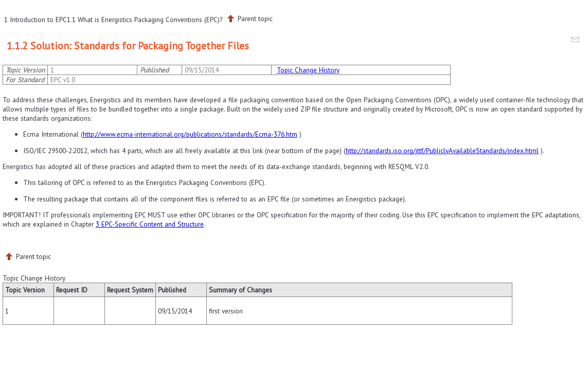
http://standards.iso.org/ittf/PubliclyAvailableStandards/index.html (442, 151)
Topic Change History (308, 70)
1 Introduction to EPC (35, 20)
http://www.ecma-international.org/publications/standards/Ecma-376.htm (190, 134)
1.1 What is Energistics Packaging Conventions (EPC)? (145, 20)
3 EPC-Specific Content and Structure (150, 224)
